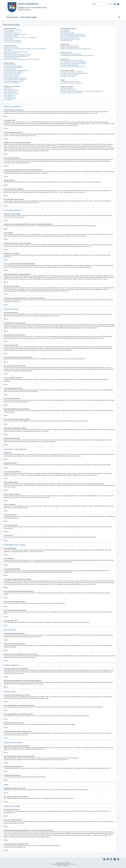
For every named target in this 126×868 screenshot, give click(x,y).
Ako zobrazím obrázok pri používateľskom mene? (16, 56)
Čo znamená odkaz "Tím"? (67, 41)
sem (15, 813)
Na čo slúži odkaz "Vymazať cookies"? (13, 42)
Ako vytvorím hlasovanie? (10, 69)
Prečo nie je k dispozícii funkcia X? (69, 90)
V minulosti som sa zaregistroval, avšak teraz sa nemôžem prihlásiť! (20, 38)
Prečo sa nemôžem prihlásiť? (11, 36)
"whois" (6, 834)
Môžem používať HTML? (10, 89)
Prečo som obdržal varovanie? (11, 77)
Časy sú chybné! (8, 50)
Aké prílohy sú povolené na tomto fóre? (70, 82)
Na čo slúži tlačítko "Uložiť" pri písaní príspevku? (15, 80)
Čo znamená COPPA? (9, 31)
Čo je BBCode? (7, 88)
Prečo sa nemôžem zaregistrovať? (12, 33)
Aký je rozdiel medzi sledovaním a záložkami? (72, 72)
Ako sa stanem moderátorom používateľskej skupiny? (73, 36)
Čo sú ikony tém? (8, 100)
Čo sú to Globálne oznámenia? (11, 94)
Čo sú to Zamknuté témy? (10, 98)
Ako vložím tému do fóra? (10, 64)
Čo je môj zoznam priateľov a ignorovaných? (71, 54)
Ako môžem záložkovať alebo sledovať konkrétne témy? (74, 73)
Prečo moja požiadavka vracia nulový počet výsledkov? (74, 62)
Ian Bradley (67, 863)
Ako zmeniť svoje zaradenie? (11, 58)
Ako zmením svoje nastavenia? (11, 47)
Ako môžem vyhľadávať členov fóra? (69, 65)
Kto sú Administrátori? (66, 30)
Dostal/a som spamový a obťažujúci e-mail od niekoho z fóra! (75, 49)
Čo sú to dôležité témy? (9, 97)
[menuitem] (115, 4)
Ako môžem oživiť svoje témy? (11, 83)
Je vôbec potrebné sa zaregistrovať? (12, 30)
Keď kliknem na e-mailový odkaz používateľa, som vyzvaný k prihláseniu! (21, 59)
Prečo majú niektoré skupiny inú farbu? (70, 38)
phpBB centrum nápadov (94, 822)
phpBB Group (7, 257)
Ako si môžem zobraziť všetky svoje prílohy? (71, 83)
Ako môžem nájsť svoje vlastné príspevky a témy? (72, 67)
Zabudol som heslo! (9, 39)
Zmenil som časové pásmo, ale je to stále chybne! (16, 52)
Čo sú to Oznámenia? (9, 95)
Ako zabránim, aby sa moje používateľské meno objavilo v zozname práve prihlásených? (25, 49)
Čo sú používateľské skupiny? (67, 33)
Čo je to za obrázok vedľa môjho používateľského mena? (17, 55)
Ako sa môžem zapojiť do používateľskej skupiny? (72, 35)
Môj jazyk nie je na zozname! (11, 53)
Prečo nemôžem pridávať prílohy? (12, 75)
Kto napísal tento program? (67, 88)
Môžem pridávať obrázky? (10, 92)
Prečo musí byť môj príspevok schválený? (14, 81)
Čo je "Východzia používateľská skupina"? (70, 39)
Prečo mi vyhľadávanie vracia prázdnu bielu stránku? (73, 64)
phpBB (58, 864)
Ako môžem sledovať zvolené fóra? (69, 75)
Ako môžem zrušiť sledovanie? (68, 76)
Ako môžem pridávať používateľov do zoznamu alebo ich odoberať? (77, 55)
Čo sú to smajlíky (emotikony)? (11, 91)
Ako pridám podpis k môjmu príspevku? (13, 67)
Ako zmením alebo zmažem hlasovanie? (13, 72)
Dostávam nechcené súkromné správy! (70, 47)
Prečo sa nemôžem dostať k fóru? (12, 74)
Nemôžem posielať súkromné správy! (69, 46)
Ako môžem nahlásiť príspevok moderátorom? (15, 78)
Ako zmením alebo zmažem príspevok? (13, 66)
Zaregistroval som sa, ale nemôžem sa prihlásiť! (15, 35)
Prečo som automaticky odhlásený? (12, 41)
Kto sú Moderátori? (65, 31)
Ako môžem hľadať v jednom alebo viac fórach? (72, 61)
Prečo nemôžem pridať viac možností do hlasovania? (16, 71)
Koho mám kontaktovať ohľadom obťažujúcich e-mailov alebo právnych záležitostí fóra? (82, 91)
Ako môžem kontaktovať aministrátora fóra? (71, 93)
